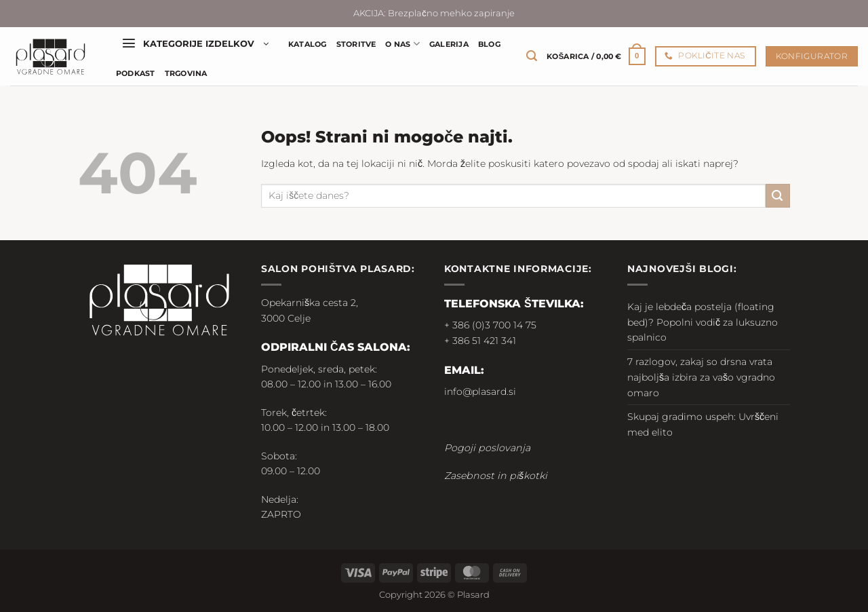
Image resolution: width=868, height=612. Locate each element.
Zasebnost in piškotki (496, 476)
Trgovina (186, 73)
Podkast (136, 73)
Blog (489, 44)
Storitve (356, 44)
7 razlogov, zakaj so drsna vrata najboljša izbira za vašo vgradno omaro (701, 377)
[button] (195, 44)
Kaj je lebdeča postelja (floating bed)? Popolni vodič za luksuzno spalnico (703, 322)
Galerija (449, 44)
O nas (402, 44)
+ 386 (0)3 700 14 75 (490, 325)
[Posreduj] (778, 196)
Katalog (308, 44)
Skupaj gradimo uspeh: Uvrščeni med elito (703, 424)
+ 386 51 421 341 (480, 341)
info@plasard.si (480, 391)
